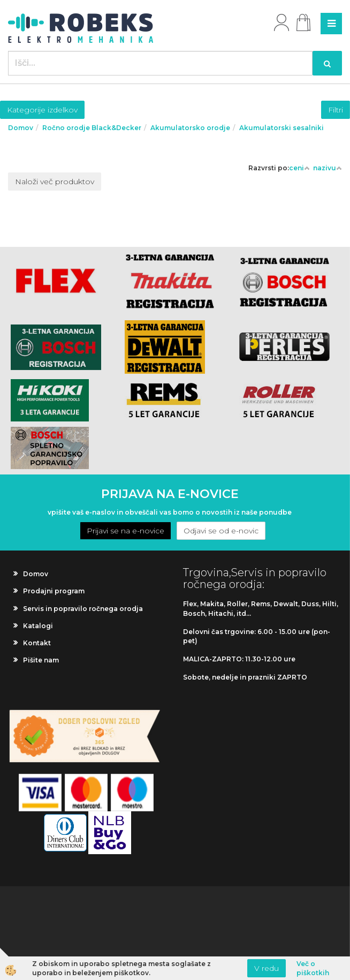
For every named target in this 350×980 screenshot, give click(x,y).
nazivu (328, 168)
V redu (267, 968)
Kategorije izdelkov (42, 110)
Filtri (336, 110)
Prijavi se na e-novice (125, 531)
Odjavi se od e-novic (221, 531)
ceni (299, 168)
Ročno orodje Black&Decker (92, 128)
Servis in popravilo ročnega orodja (83, 609)
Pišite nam (41, 660)
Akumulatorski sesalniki (281, 128)
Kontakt (37, 643)
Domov (21, 128)
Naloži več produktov (55, 182)
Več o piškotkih (313, 968)
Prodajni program (54, 591)
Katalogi (38, 626)
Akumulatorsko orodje (190, 128)
